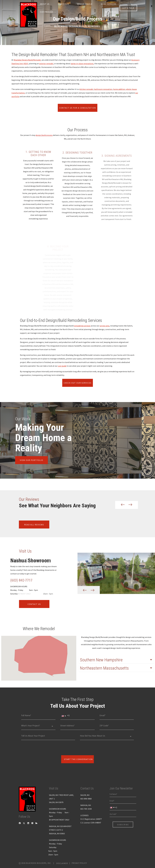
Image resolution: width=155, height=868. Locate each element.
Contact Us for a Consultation (78, 108)
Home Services (108, 4)
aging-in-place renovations (82, 64)
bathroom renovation (103, 89)
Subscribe (123, 824)
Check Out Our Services (78, 383)
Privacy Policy (79, 863)
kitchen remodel (86, 89)
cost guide (62, 366)
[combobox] (38, 726)
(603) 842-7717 (21, 580)
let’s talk (128, 8)
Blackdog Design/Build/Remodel (27, 60)
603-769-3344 (86, 809)
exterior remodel (46, 64)
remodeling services (82, 326)
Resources (111, 12)
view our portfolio (31, 460)
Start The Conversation (78, 759)
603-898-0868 (86, 799)
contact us (34, 604)
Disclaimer (62, 863)
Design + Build (85, 4)
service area (105, 326)
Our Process (46, 12)
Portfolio (64, 4)
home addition (119, 89)
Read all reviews (34, 525)
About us (45, 4)
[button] (121, 505)
